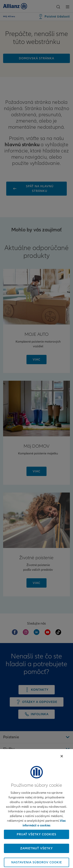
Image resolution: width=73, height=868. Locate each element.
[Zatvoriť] (62, 756)
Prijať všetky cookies (36, 834)
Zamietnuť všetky (36, 848)
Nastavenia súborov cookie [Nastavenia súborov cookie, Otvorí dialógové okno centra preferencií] (37, 862)
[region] (36, 808)
